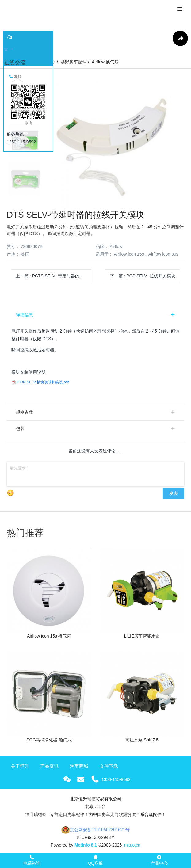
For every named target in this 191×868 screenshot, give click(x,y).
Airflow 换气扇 (105, 62)
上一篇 (54, 276)
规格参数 (25, 412)
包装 (20, 428)
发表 (174, 493)
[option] (95, 144)
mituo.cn (132, 845)
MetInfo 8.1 (86, 845)
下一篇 (143, 276)
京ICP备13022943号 (96, 837)
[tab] (96, 315)
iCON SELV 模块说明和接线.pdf (43, 382)
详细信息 (25, 315)
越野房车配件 (74, 62)
